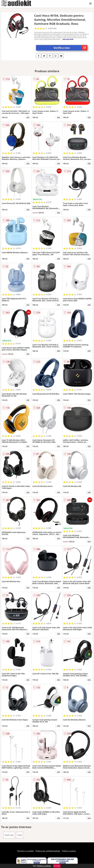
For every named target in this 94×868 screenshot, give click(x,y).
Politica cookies (69, 851)
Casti (20, 835)
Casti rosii (9, 835)
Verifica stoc (70, 48)
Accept (57, 866)
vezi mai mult (68, 39)
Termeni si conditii (25, 851)
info (28, 117)
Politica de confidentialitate (48, 851)
